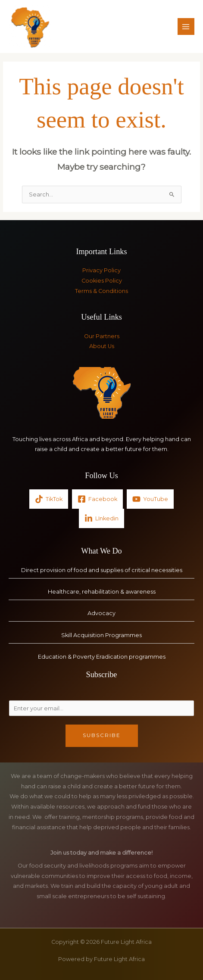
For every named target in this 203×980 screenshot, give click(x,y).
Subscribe (102, 735)
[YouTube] (150, 499)
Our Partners (102, 336)
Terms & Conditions (101, 291)
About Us (102, 346)
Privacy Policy (101, 270)
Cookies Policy (102, 281)
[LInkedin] (101, 518)
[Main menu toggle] (186, 26)
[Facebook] (97, 499)
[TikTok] (49, 499)
